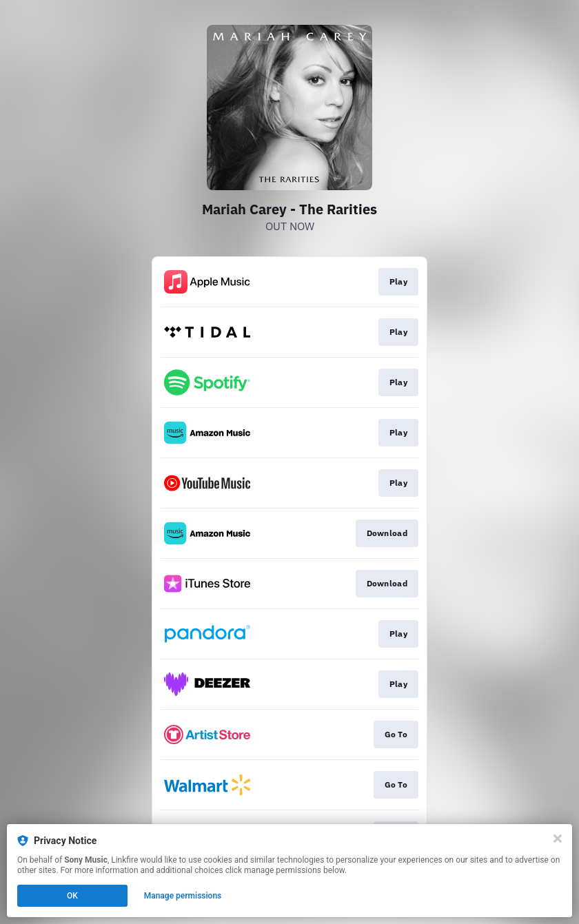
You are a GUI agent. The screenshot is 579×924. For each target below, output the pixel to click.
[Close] (558, 839)
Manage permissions (183, 896)
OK (72, 896)
